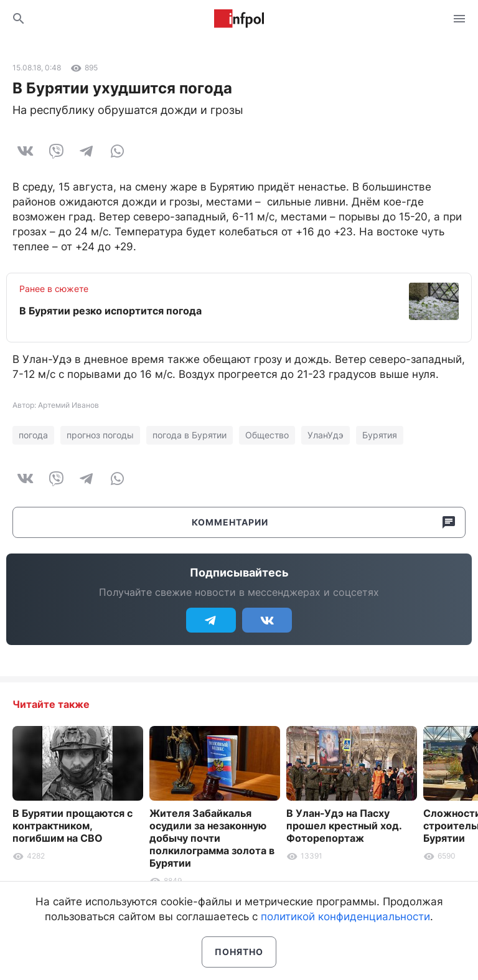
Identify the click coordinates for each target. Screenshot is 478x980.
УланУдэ (326, 435)
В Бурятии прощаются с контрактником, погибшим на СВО (73, 826)
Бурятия (380, 435)
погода (33, 435)
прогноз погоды (100, 435)
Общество (267, 435)
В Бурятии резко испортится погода (110, 311)
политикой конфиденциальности (345, 916)
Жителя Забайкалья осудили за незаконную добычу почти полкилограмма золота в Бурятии (212, 838)
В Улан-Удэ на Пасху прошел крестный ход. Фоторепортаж (344, 826)
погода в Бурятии (190, 435)
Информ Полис (239, 19)
